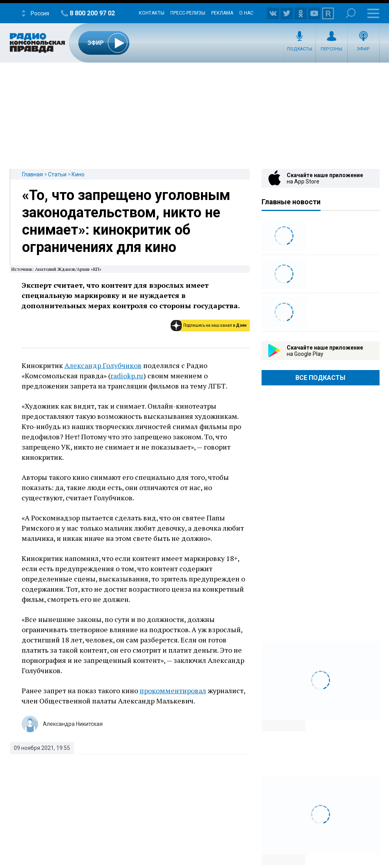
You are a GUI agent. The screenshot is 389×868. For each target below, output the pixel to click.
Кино (78, 174)
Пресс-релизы (188, 13)
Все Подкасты (320, 378)
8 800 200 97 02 (92, 13)
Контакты (152, 13)
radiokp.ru (127, 376)
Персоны (331, 49)
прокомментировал (173, 690)
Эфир (363, 49)
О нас (246, 13)
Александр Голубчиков (103, 365)
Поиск (351, 13)
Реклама (222, 13)
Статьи (57, 174)
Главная (32, 174)
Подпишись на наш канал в (215, 325)
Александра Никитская (73, 724)
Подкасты (300, 49)
